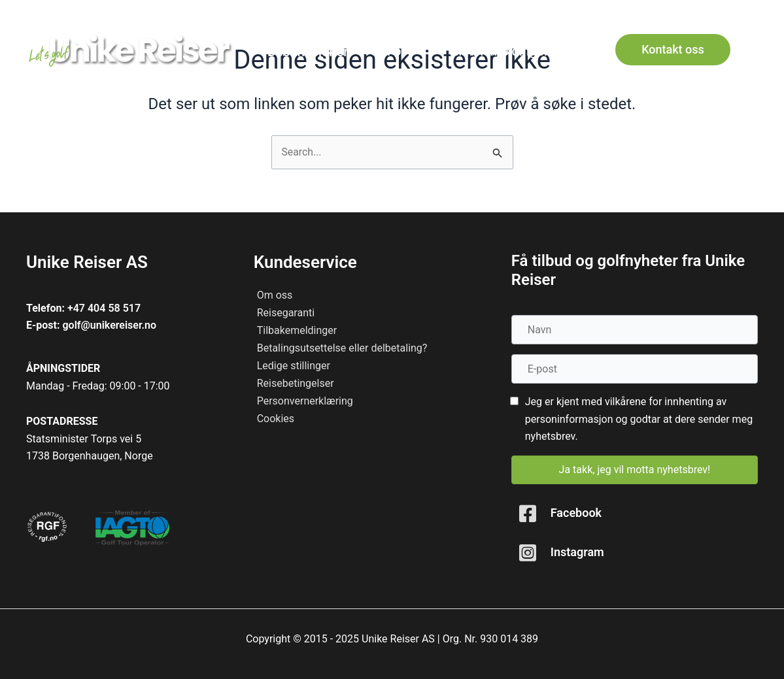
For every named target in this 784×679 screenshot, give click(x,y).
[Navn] (635, 330)
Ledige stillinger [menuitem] (294, 366)
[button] (747, 12)
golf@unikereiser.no (109, 325)
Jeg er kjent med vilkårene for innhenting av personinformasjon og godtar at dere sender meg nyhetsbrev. (639, 419)
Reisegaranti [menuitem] (286, 313)
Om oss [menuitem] (275, 295)
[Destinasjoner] (307, 52)
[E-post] (635, 369)
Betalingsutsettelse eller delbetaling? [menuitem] (342, 348)
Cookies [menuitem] (276, 419)
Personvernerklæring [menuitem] (305, 401)
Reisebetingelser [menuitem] (296, 383)
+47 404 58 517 (104, 308)
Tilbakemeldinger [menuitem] (297, 330)
